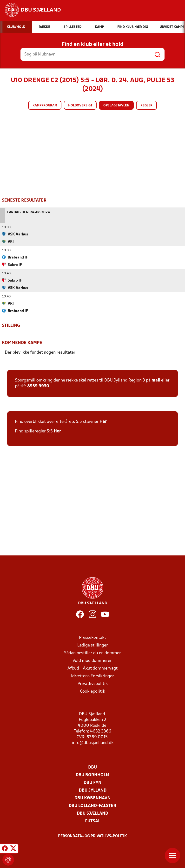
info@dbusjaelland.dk (93, 743)
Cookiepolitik (92, 691)
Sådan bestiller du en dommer (92, 653)
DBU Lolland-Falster (92, 806)
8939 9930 (38, 386)
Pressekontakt (92, 637)
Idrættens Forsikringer (92, 676)
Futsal (93, 821)
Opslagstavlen (116, 106)
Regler (146, 106)
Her (103, 422)
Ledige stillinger (93, 645)
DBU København (92, 798)
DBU (92, 767)
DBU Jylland (93, 790)
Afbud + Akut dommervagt (92, 668)
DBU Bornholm (92, 775)
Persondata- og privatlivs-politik (92, 836)
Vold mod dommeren (92, 661)
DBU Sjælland (92, 813)
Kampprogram (45, 106)
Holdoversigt (80, 106)
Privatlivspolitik (93, 684)
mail (156, 380)
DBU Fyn (92, 783)
